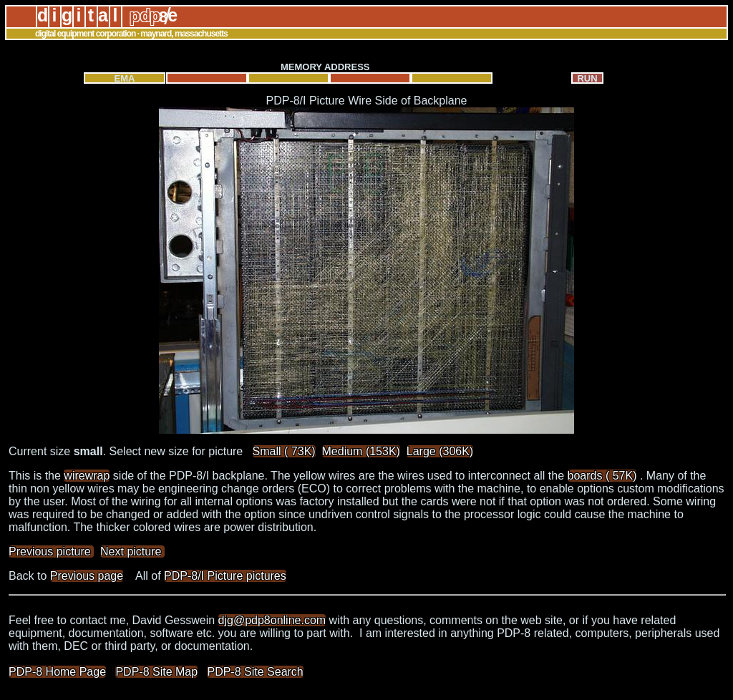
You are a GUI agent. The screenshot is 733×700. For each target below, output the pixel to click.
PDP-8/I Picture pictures (225, 576)
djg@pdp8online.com (272, 620)
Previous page (87, 576)
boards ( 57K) (602, 476)
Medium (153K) (361, 451)
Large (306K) (440, 451)
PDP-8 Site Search (255, 672)
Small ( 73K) (284, 451)
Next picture (132, 551)
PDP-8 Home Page (57, 672)
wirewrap (87, 476)
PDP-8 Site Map (156, 672)
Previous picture (51, 551)
